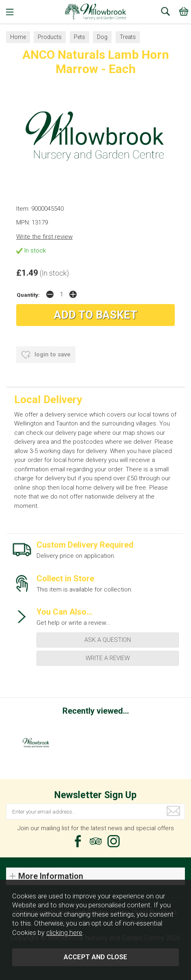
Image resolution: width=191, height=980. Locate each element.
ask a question (108, 640)
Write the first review (44, 237)
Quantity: (28, 295)
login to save (46, 355)
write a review (108, 658)
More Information (51, 876)
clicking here (64, 933)
